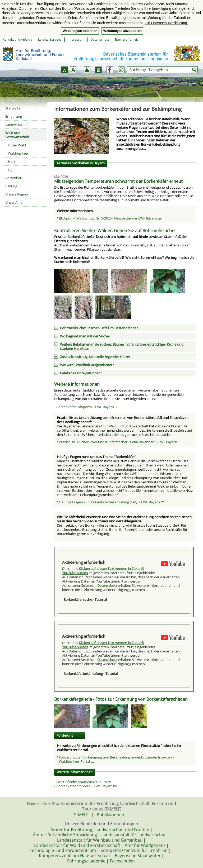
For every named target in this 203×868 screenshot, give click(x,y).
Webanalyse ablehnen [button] (80, 31)
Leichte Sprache (50, 39)
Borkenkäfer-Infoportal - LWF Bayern (87, 407)
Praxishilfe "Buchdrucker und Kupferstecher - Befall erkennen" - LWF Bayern (120, 442)
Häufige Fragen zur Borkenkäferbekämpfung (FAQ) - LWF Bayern (112, 502)
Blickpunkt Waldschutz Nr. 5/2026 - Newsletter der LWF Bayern (110, 218)
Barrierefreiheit (126, 39)
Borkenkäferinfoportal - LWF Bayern (87, 786)
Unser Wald (17, 145)
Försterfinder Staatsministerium (84, 782)
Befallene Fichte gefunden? (81, 373)
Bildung (11, 186)
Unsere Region (17, 194)
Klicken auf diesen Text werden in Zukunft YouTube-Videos (103, 571)
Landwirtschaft (17, 125)
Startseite (13, 108)
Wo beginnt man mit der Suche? (85, 336)
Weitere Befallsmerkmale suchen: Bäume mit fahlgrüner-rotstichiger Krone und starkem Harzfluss (122, 346)
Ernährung (14, 116)
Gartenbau (14, 178)
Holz (11, 161)
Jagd (11, 170)
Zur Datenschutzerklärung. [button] (166, 23)
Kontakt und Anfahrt (17, 39)
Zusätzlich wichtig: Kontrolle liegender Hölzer (95, 357)
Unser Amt (14, 202)
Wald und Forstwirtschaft (17, 135)
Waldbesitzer (18, 153)
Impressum (76, 39)
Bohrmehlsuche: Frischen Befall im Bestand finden (99, 328)
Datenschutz (100, 39)
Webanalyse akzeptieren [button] (122, 31)
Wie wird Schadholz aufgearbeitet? (87, 365)
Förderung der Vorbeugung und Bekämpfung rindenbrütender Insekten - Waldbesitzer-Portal (116, 759)
